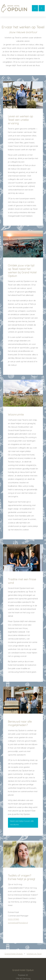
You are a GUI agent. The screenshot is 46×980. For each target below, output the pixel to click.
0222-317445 (13, 919)
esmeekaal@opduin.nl (18, 923)
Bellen (42, 8)
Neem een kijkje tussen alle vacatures (22, 823)
